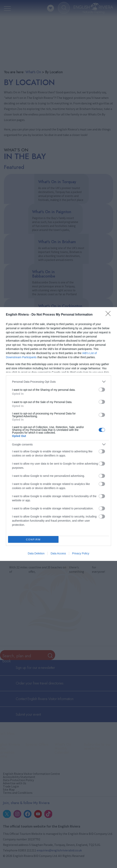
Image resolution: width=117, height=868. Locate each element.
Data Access (58, 553)
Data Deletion (36, 553)
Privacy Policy (81, 553)
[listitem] (58, 382)
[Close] (109, 315)
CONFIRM (33, 539)
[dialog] (58, 434)
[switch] (102, 390)
